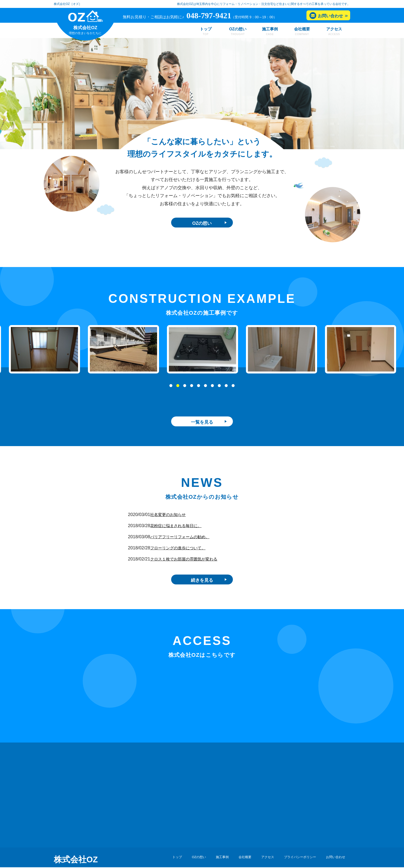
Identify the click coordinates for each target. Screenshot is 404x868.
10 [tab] (233, 388)
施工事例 (270, 29)
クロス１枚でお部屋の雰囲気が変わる (193, 548)
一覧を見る (202, 410)
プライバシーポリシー (292, 850)
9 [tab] (226, 388)
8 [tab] (220, 388)
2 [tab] (178, 388)
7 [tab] (213, 388)
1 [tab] (171, 388)
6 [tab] (206, 388)
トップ (206, 29)
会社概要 (302, 29)
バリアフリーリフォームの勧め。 (188, 526)
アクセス (334, 29)
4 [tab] (192, 388)
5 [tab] (199, 388)
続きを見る (202, 570)
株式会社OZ (76, 851)
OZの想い (238, 29)
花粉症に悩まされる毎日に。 (184, 515)
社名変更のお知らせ (175, 504)
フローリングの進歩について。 (186, 537)
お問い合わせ (330, 16)
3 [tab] (185, 388)
